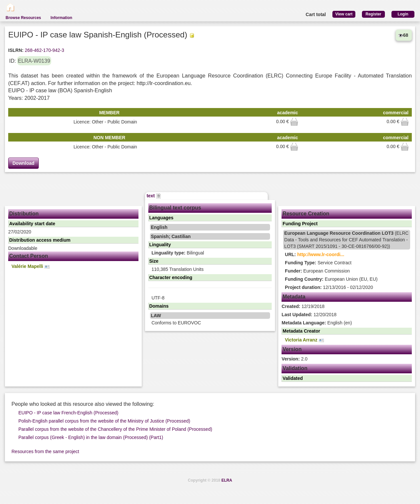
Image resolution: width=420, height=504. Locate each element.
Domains (159, 306)
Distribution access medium (40, 240)
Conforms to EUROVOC (176, 323)
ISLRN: (16, 50)
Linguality (160, 245)
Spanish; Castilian (171, 236)
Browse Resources (23, 18)
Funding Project (300, 224)
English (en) (317, 323)
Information (61, 18)
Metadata (294, 297)
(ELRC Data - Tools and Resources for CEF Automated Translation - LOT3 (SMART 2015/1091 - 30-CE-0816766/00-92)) (346, 240)
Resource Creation (306, 214)
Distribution (24, 214)
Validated (293, 378)
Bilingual (178, 253)
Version (292, 349)
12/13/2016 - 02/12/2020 (329, 287)
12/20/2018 (309, 315)
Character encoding (171, 277)
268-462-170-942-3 (44, 50)
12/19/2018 (303, 306)
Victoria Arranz (304, 340)
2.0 (294, 359)
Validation (295, 368)
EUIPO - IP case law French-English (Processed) (68, 413)
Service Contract (318, 263)
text (154, 196)
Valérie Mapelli (31, 266)
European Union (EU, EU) (331, 279)
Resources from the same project (45, 451)
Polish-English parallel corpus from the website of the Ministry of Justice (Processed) (104, 421)
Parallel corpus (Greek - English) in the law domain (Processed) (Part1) (91, 437)
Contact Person (29, 256)
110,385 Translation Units (178, 269)
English (159, 227)
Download (23, 163)
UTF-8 (158, 298)
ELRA (227, 480)
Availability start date (32, 224)
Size (154, 261)
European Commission (317, 271)
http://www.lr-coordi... (321, 254)
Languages (161, 218)
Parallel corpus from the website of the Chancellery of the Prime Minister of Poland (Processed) (115, 429)
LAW (156, 316)
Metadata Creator (301, 331)
